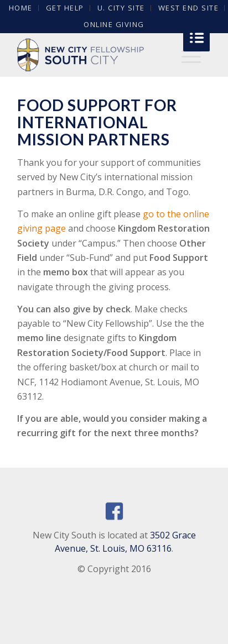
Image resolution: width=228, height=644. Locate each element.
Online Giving (114, 24)
